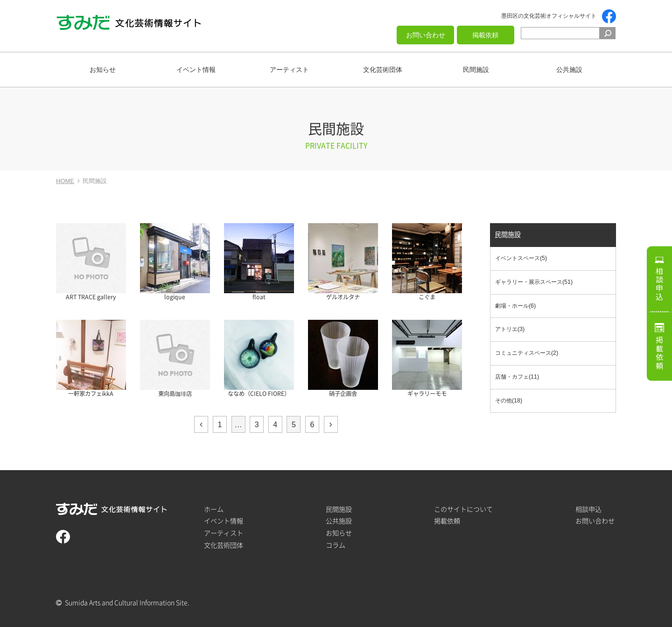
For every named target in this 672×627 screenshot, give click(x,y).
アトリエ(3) (510, 330)
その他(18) (509, 401)
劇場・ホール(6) (515, 306)
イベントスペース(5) (521, 259)
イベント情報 (196, 70)
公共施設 (569, 70)
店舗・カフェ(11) (517, 377)
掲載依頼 (485, 35)
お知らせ (103, 70)
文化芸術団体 (383, 70)
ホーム (214, 509)
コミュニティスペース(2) (527, 353)
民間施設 (476, 70)
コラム (336, 545)
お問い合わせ (426, 35)
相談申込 (659, 284)
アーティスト (289, 70)
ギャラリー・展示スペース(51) (534, 282)
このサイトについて (463, 509)
